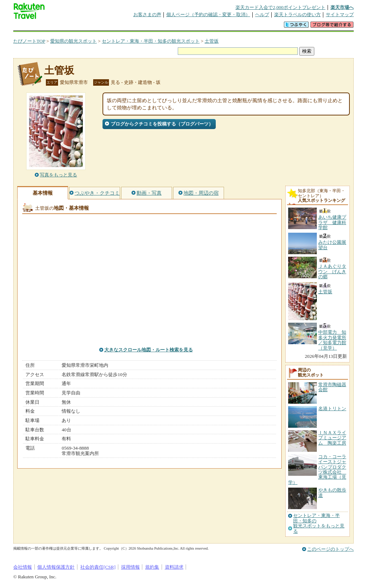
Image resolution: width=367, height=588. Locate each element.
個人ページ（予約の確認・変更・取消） (208, 15)
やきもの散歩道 (332, 492)
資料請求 (174, 567)
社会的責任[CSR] (98, 567)
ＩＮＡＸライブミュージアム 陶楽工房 (332, 438)
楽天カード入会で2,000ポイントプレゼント (280, 7)
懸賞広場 (97, 27)
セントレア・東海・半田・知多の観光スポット (151, 41)
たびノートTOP (29, 41)
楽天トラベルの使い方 (297, 15)
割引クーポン (127, 27)
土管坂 (212, 41)
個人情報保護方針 (56, 567)
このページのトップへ (330, 549)
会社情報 (23, 567)
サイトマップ (340, 15)
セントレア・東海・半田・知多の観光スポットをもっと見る (319, 523)
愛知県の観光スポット (73, 41)
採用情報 (130, 567)
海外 (68, 27)
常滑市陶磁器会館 (332, 387)
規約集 (152, 567)
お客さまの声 (147, 15)
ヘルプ (262, 15)
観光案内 (185, 27)
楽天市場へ (342, 7)
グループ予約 (156, 27)
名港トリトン (332, 409)
